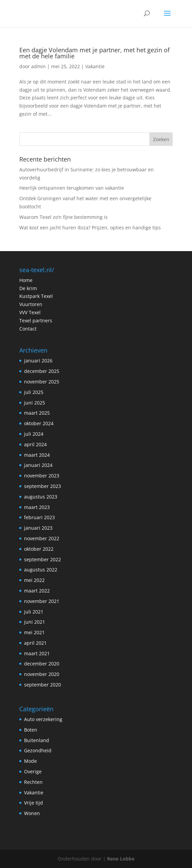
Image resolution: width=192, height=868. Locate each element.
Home (26, 280)
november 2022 (42, 538)
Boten (31, 730)
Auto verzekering (43, 719)
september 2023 (42, 486)
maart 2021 (37, 653)
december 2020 (42, 664)
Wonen (32, 813)
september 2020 (42, 685)
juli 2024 (34, 434)
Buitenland (37, 740)
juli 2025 (34, 392)
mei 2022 (34, 580)
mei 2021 (34, 632)
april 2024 (35, 444)
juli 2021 (34, 612)
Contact (28, 329)
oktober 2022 (39, 549)
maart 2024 (37, 455)
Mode (30, 761)
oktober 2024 (39, 423)
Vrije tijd (34, 803)
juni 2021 (35, 622)
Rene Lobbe (121, 859)
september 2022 (42, 559)
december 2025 (42, 371)
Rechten (33, 782)
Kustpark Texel (36, 296)
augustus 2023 (41, 497)
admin (38, 66)
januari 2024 (38, 465)
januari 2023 (38, 528)
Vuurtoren (31, 304)
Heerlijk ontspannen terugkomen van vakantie (72, 188)
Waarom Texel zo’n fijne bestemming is (63, 217)
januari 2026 (38, 361)
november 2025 (42, 382)
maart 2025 (37, 413)
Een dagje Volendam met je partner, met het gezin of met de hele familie (94, 53)
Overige (33, 771)
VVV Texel (30, 312)
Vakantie (95, 66)
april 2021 (35, 643)
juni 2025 (35, 403)
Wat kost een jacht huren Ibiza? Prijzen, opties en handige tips (90, 228)
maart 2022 (37, 591)
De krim (28, 288)
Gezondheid (38, 750)
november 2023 (42, 476)
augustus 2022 (41, 570)
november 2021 (42, 601)
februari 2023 (39, 517)
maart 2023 (37, 507)
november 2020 (42, 674)
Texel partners (36, 320)
